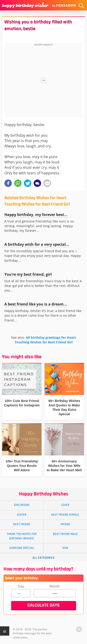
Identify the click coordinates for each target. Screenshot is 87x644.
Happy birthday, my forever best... (36, 215)
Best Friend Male (65, 534)
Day (21, 586)
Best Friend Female (65, 515)
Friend (65, 524)
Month (55, 586)
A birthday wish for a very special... (37, 244)
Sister (22, 515)
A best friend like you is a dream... (36, 304)
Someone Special (22, 548)
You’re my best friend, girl (28, 274)
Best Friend (22, 524)
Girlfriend (22, 505)
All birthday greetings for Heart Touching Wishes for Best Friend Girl (45, 340)
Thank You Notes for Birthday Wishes (22, 536)
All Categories (43, 558)
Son (65, 548)
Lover (65, 505)
